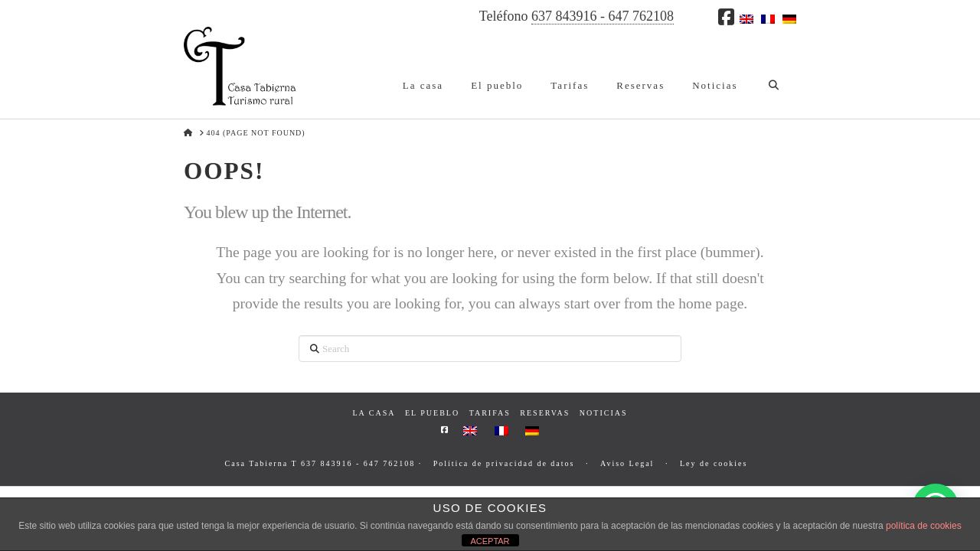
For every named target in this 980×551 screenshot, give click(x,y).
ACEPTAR (490, 541)
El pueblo (432, 413)
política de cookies (924, 526)
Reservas (545, 413)
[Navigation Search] (774, 73)
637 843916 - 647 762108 (603, 16)
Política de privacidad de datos (504, 463)
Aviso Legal (627, 463)
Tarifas (490, 413)
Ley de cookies (714, 463)
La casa (374, 413)
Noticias (604, 413)
